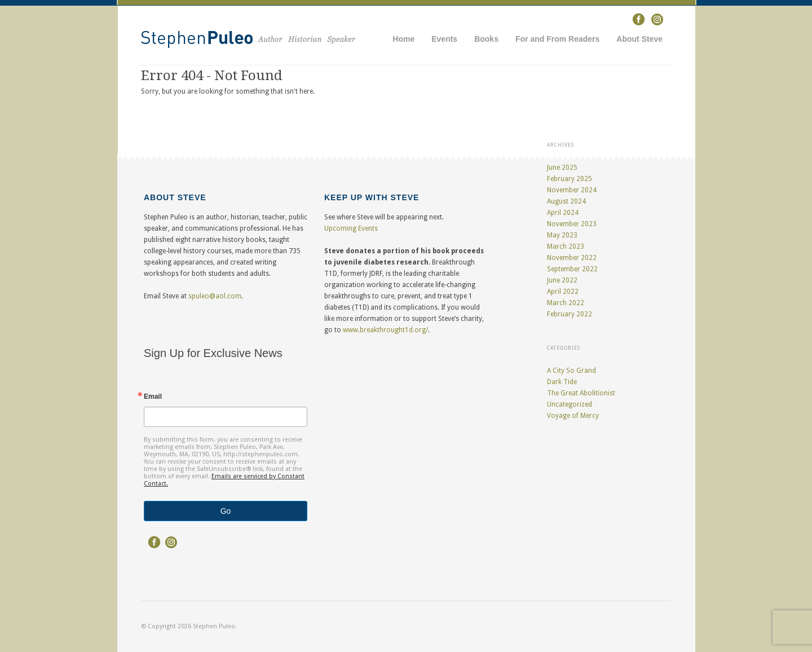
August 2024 (566, 201)
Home (403, 39)
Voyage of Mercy (573, 416)
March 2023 (566, 246)
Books (486, 39)
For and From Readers (557, 39)
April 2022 (563, 292)
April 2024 (563, 213)
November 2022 (572, 258)
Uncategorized (570, 404)
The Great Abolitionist (581, 393)
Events (444, 39)
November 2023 (572, 224)
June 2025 (562, 168)
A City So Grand (572, 371)
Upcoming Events (351, 228)
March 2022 (566, 303)
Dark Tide (562, 382)
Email (153, 397)
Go (226, 511)
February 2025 (570, 179)
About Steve (639, 39)
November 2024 (572, 190)
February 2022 (570, 314)
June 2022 (562, 280)
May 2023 (562, 235)
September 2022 (572, 269)
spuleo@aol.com (215, 296)
